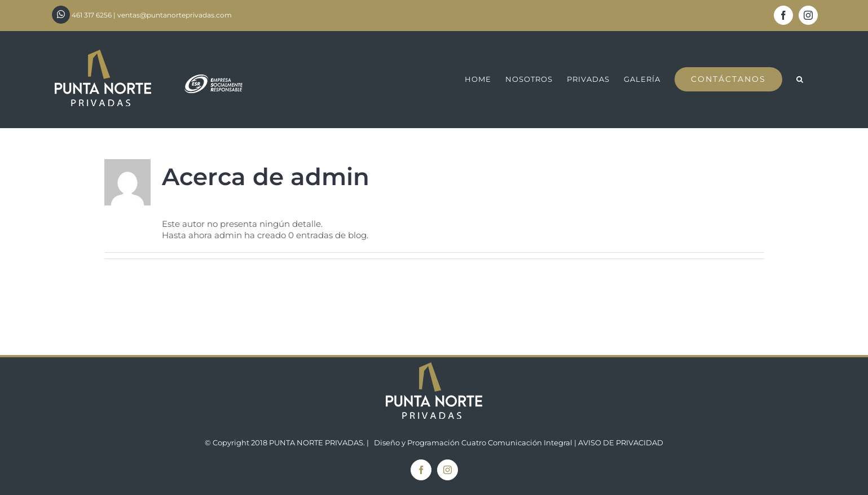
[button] (800, 79)
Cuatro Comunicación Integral (517, 443)
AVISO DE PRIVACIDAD (621, 443)
